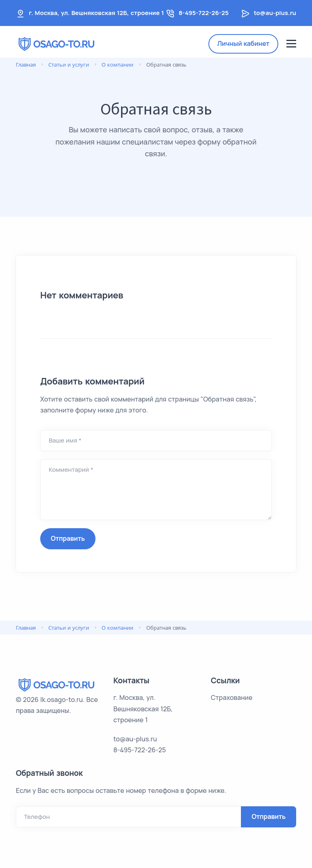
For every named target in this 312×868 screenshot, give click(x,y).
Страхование (232, 697)
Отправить (68, 538)
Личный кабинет (243, 43)
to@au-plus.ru (275, 13)
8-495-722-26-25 (204, 13)
